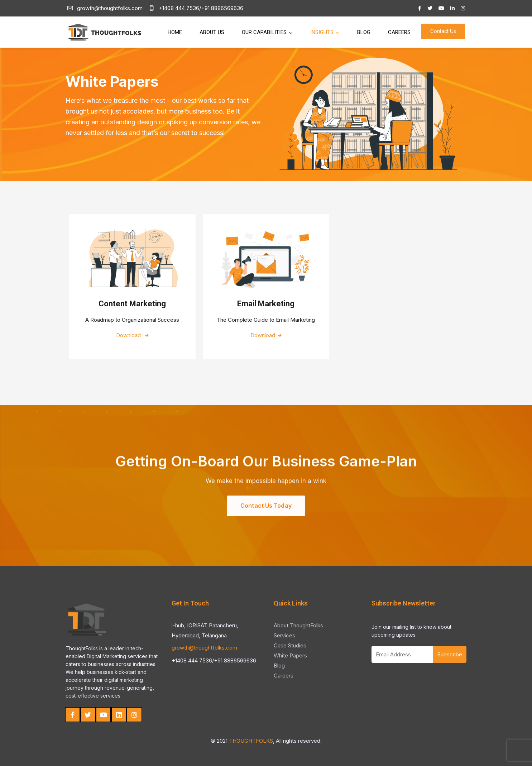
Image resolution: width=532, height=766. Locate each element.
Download (132, 335)
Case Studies (290, 645)
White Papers (290, 655)
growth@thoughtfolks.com (204, 648)
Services (284, 635)
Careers (399, 32)
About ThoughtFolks (298, 625)
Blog (364, 32)
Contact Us (443, 31)
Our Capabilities (264, 32)
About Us (212, 32)
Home (175, 32)
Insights (322, 32)
